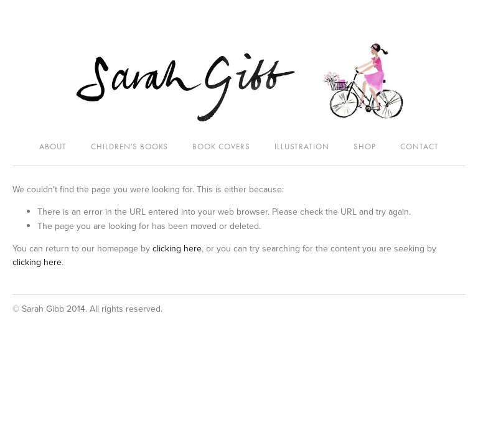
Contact (419, 147)
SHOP (365, 147)
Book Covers (221, 147)
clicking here (177, 248)
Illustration (302, 147)
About (53, 147)
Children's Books (129, 147)
